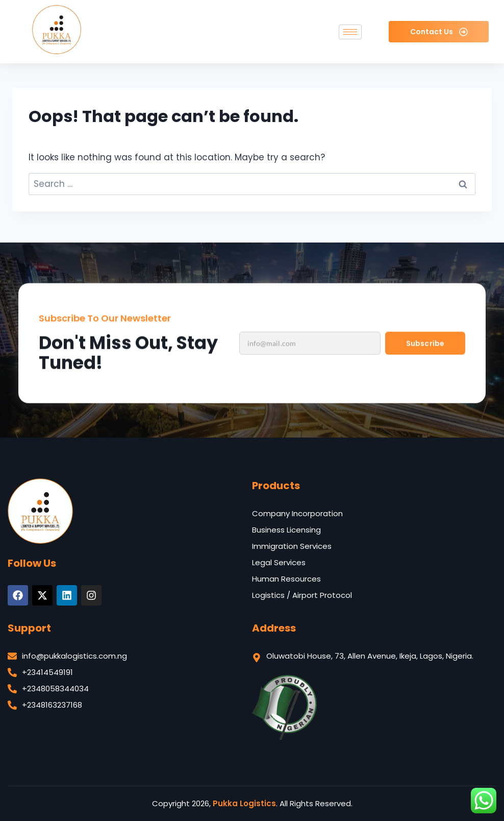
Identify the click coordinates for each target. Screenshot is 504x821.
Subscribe (425, 364)
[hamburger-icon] (350, 32)
